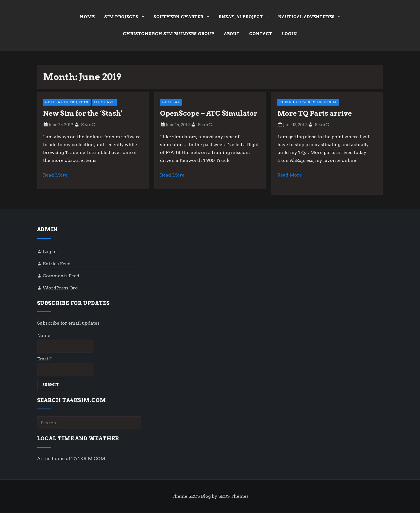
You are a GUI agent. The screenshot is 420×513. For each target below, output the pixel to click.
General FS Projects (67, 102)
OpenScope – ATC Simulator (209, 113)
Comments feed (61, 276)
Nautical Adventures (309, 18)
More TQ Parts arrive (315, 113)
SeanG (88, 125)
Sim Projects (124, 18)
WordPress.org (60, 288)
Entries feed (57, 264)
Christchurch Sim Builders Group (169, 34)
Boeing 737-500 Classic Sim (308, 102)
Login (289, 34)
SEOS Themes (233, 496)
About (232, 34)
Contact (261, 34)
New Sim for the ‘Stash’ (83, 113)
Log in (50, 252)
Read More (55, 175)
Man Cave (104, 102)
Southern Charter (181, 18)
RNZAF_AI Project (244, 18)
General (171, 102)
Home (87, 17)
